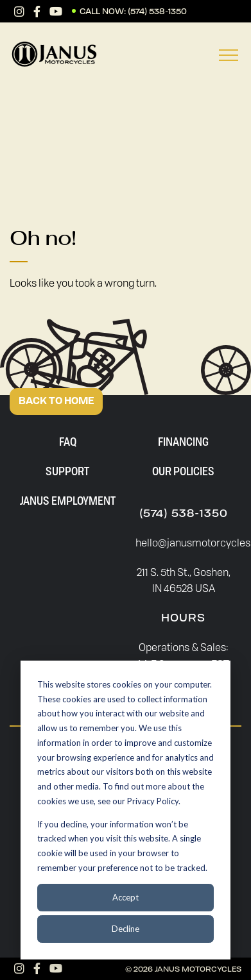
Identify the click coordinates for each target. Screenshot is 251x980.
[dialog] (125, 810)
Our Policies (183, 471)
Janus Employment (68, 500)
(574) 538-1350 (157, 12)
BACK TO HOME (56, 401)
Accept (125, 897)
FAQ (68, 441)
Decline (125, 929)
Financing (183, 441)
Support (67, 471)
